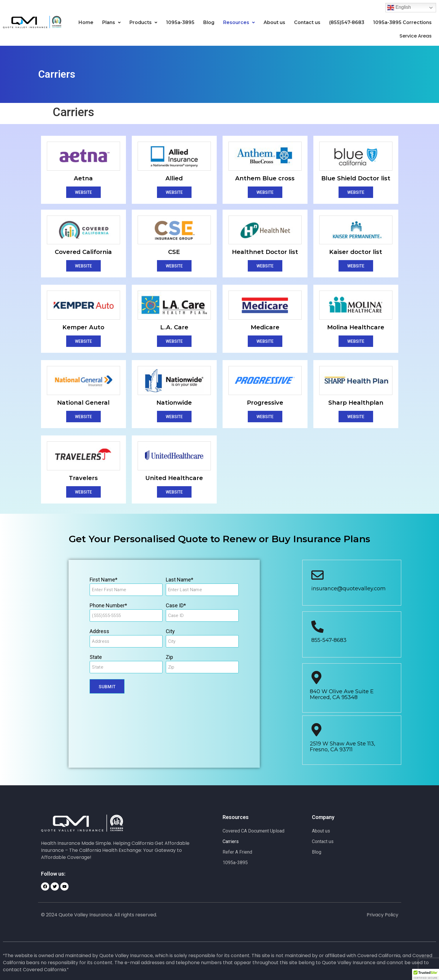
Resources (239, 22)
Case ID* (176, 605)
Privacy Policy (382, 914)
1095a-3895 (180, 22)
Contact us (307, 22)
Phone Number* (108, 605)
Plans (111, 22)
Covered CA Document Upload (253, 831)
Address (99, 631)
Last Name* (180, 579)
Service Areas (414, 36)
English (399, 8)
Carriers (231, 841)
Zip (169, 657)
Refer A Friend (237, 852)
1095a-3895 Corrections (402, 22)
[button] (111, 23)
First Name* (104, 579)
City (170, 631)
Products (143, 22)
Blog (209, 22)
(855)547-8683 (347, 22)
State (96, 657)
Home (86, 22)
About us (274, 22)
